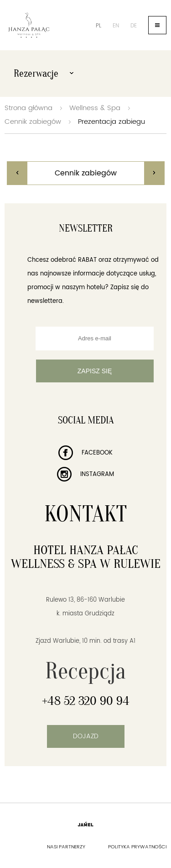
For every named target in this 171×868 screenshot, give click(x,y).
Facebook (85, 453)
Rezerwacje (44, 74)
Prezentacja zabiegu (111, 122)
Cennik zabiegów (33, 122)
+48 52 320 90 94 (86, 701)
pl (98, 26)
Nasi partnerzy (66, 847)
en (116, 26)
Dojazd (86, 736)
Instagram (85, 474)
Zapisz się (95, 371)
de (134, 26)
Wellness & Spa (95, 108)
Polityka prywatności (137, 847)
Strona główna (28, 108)
